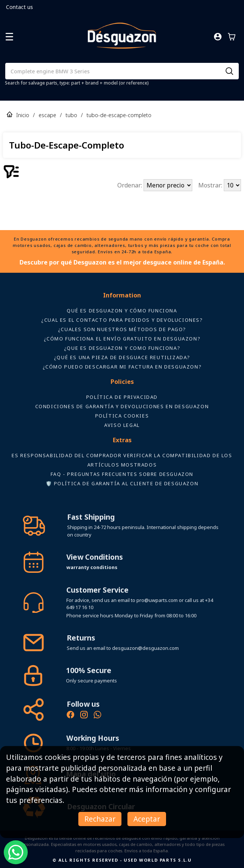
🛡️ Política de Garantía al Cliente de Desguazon (122, 483)
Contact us (19, 7)
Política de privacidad (122, 397)
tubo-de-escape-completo (119, 115)
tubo (71, 115)
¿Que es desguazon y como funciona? (122, 348)
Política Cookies (122, 416)
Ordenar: (130, 185)
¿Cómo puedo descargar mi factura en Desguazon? (122, 367)
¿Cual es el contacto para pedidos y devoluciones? (122, 320)
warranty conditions (92, 567)
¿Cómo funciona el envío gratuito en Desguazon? (122, 339)
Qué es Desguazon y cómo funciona (122, 311)
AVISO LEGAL (122, 425)
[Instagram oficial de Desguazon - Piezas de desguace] (84, 716)
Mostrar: (211, 185)
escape (47, 115)
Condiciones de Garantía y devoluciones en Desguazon (122, 406)
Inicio (23, 115)
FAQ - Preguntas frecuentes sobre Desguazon (122, 474)
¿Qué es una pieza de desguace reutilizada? (122, 357)
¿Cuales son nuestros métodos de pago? (122, 329)
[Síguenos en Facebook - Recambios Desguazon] (70, 716)
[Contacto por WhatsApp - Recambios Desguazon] (97, 716)
